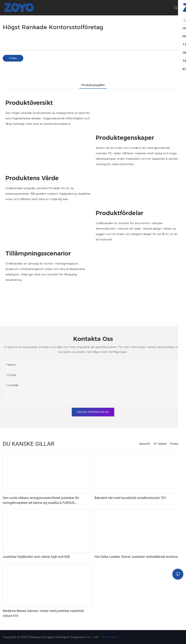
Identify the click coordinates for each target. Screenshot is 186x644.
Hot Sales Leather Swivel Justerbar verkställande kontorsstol (139, 557)
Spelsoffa (145, 444)
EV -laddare (160, 444)
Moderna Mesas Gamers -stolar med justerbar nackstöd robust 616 (43, 613)
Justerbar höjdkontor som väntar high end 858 (36, 557)
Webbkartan (109, 637)
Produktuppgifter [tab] (93, 85)
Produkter (176, 444)
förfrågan (13, 58)
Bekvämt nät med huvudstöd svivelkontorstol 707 (130, 498)
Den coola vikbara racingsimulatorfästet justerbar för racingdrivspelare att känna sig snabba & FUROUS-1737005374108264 (41, 501)
